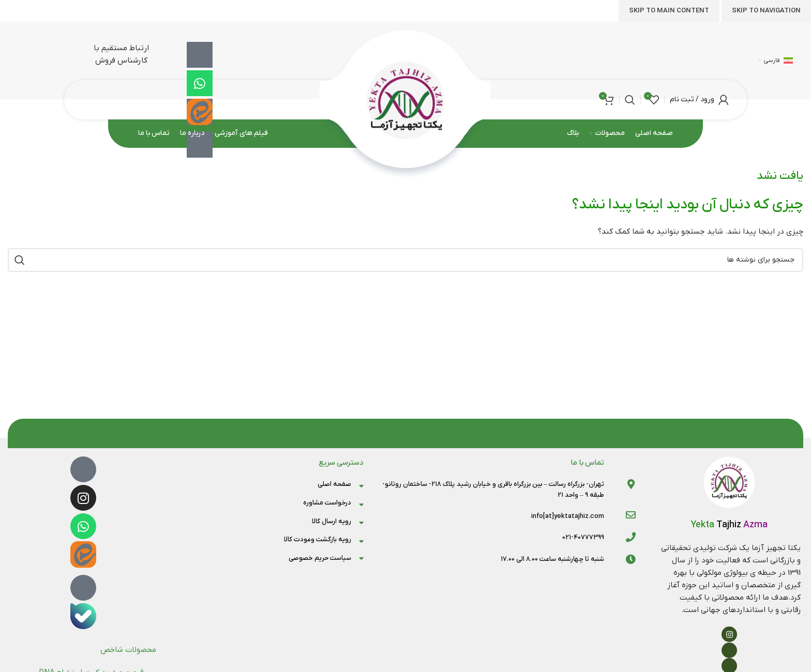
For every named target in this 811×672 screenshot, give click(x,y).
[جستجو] (630, 100)
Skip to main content (669, 11)
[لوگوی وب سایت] (406, 99)
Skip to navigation (766, 11)
